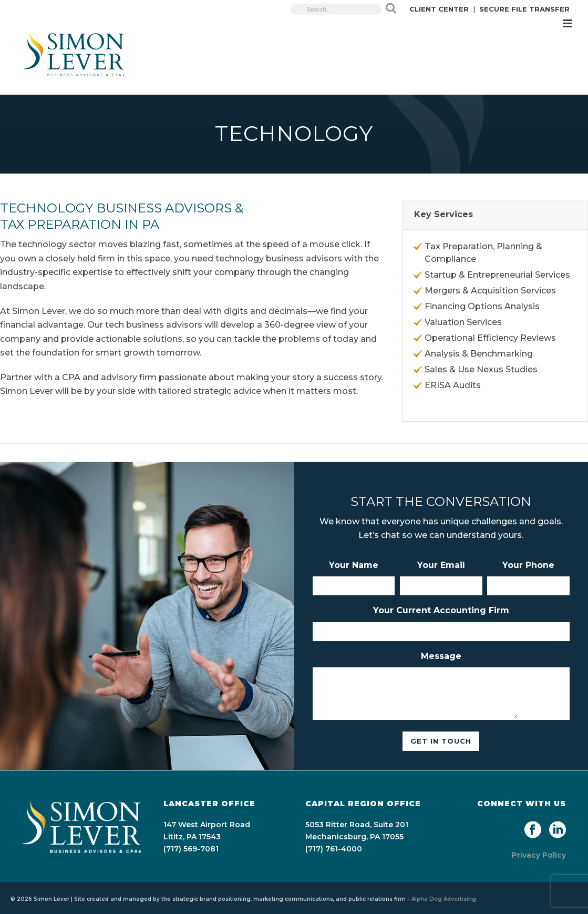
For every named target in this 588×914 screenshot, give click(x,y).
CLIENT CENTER (439, 9)
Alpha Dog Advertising (444, 899)
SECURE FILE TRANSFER (524, 9)
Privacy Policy (539, 855)
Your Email (441, 565)
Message (441, 656)
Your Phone (528, 565)
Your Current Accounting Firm (441, 610)
